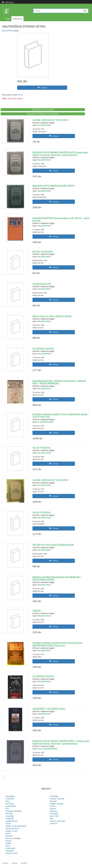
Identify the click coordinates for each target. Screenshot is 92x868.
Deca (8, 801)
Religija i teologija (57, 804)
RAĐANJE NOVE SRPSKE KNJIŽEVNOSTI (54, 186)
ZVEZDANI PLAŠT (42, 284)
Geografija (10, 819)
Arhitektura (10, 799)
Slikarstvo (54, 811)
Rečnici (53, 806)
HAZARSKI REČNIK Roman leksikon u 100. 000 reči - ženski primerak (61, 219)
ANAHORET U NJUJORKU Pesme (49, 709)
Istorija (8, 823)
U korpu (42, 88)
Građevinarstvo (12, 821)
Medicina (9, 836)
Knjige (8, 19)
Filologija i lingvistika (14, 811)
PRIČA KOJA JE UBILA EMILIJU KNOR (52, 316)
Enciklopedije (11, 806)
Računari (53, 801)
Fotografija (10, 816)
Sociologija (54, 814)
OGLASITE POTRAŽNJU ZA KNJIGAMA (43, 114)
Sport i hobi (54, 816)
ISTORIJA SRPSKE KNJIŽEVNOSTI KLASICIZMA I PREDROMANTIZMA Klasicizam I (58, 644)
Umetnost (54, 823)
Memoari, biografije (13, 838)
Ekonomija (10, 804)
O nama (5, 863)
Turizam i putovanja (57, 821)
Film (7, 809)
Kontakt (24, 863)
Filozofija (9, 814)
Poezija (8, 841)
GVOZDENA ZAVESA (43, 349)
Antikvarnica (17, 19)
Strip (52, 819)
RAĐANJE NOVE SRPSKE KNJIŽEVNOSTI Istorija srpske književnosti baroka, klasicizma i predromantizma (60, 154)
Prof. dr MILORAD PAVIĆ (47, 749)
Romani (20, 95)
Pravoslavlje (10, 848)
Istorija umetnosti (12, 828)
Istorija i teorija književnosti (16, 826)
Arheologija (10, 796)
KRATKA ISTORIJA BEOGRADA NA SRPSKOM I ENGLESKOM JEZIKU (56, 579)
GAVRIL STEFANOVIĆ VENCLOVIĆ (50, 120)
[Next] (4, 777)
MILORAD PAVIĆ (44, 125)
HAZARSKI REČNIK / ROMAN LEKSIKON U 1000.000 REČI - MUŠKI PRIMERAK (59, 382)
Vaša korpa (8, 2)
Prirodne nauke (12, 853)
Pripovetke (10, 851)
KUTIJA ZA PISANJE (43, 252)
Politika (8, 843)
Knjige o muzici (11, 831)
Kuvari (8, 833)
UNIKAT (37, 611)
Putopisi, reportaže (57, 799)
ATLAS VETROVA (41, 448)
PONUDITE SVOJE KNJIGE (43, 110)
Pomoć (15, 863)
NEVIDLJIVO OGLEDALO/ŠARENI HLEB (53, 545)
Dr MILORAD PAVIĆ (46, 422)
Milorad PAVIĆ (8, 31)
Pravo (8, 846)
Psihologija (54, 796)
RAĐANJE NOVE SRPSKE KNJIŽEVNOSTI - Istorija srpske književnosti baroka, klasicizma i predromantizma (61, 742)
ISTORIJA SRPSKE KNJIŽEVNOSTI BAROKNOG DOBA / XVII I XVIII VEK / (60, 416)
